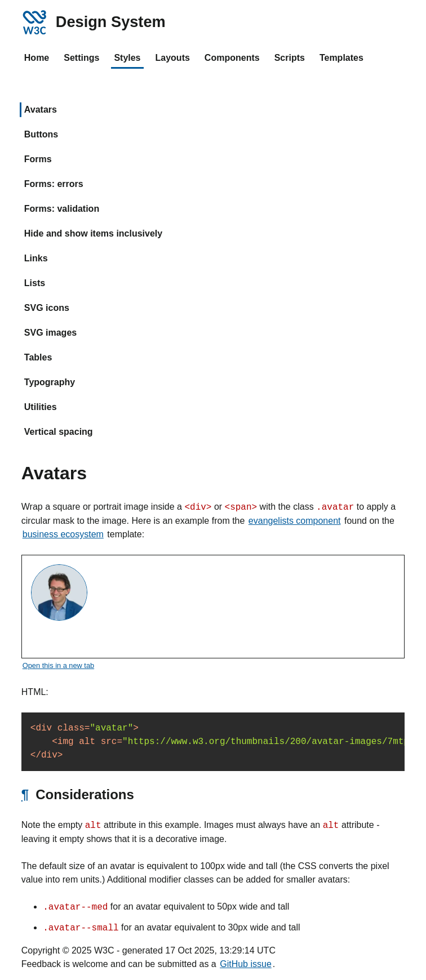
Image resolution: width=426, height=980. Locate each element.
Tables (38, 357)
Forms (38, 159)
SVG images (50, 333)
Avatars (41, 110)
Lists (35, 283)
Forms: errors (54, 184)
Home (37, 58)
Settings (81, 58)
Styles (127, 58)
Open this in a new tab (58, 665)
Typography (50, 382)
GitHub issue (246, 964)
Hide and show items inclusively (93, 233)
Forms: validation (62, 209)
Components (232, 58)
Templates (341, 58)
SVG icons (47, 308)
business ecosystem (63, 534)
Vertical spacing (59, 432)
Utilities (41, 407)
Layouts (173, 58)
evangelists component (295, 521)
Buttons (41, 134)
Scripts (290, 58)
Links (36, 258)
